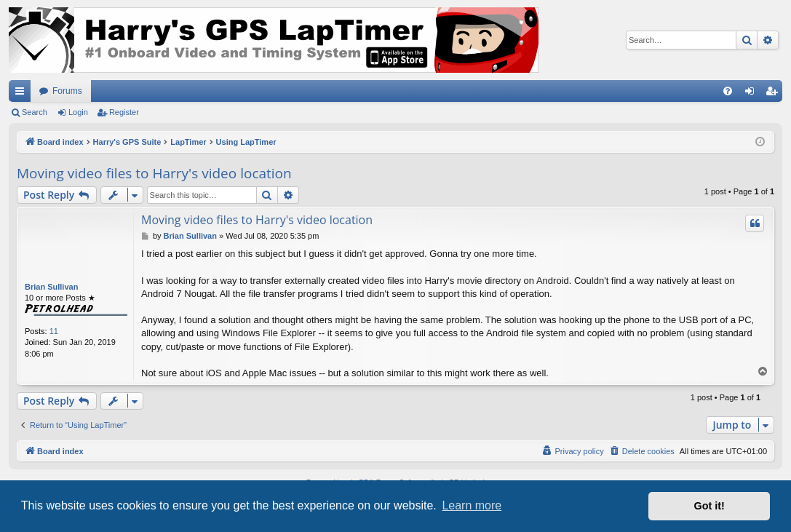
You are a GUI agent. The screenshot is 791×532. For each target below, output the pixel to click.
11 (54, 331)
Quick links (23, 94)
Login (78, 112)
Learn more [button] (472, 505)
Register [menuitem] (775, 94)
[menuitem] (728, 91)
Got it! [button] (709, 506)
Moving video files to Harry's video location (154, 173)
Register (124, 112)
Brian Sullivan (51, 287)
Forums (67, 91)
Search (35, 112)
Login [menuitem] (753, 94)
